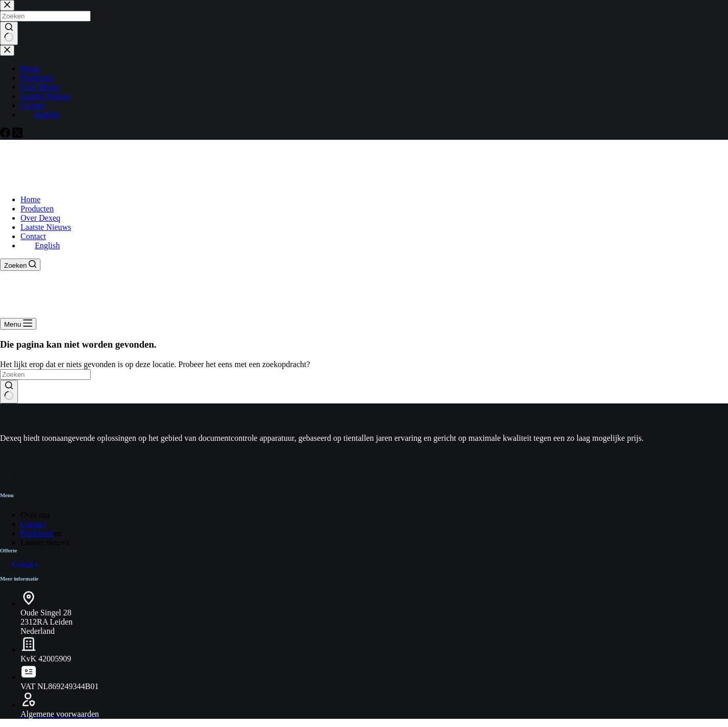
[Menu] (18, 324)
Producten (37, 209)
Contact (33, 236)
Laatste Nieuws (46, 227)
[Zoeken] (20, 265)
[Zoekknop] (9, 392)
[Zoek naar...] (45, 375)
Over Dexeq (40, 218)
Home (30, 199)
